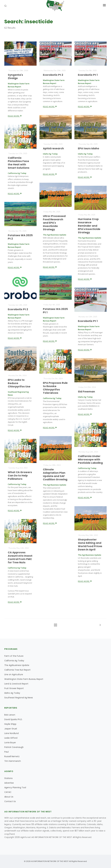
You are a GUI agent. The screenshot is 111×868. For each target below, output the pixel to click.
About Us (9, 797)
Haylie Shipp (10, 724)
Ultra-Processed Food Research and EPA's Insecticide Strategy (54, 223)
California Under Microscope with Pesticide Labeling (90, 460)
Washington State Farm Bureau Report (24, 679)
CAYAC (8, 792)
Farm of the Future (14, 656)
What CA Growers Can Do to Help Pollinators (20, 475)
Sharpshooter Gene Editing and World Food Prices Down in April (90, 545)
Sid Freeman (87, 392)
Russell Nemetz (12, 756)
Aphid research (53, 148)
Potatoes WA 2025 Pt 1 (55, 311)
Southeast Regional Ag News (19, 698)
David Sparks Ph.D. (13, 719)
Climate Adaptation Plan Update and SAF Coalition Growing (55, 475)
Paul (6, 752)
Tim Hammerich (13, 761)
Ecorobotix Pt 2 (53, 75)
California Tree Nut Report (17, 670)
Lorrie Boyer (10, 743)
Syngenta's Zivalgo (15, 76)
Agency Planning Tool (15, 787)
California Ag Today (14, 661)
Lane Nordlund (11, 733)
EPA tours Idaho (89, 148)
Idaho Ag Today (12, 693)
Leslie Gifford (11, 738)
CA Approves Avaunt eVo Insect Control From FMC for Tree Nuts (20, 558)
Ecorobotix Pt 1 (88, 75)
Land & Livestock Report (16, 684)
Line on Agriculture (14, 674)
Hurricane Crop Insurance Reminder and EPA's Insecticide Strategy (89, 226)
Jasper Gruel (11, 729)
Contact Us (10, 801)
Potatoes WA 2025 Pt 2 (20, 237)
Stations (8, 778)
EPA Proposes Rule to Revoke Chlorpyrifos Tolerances (55, 388)
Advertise (9, 783)
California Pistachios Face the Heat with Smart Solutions (18, 163)
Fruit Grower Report (14, 688)
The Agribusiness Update (17, 665)
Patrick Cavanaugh (14, 747)
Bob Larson (10, 715)
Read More (15, 116)
